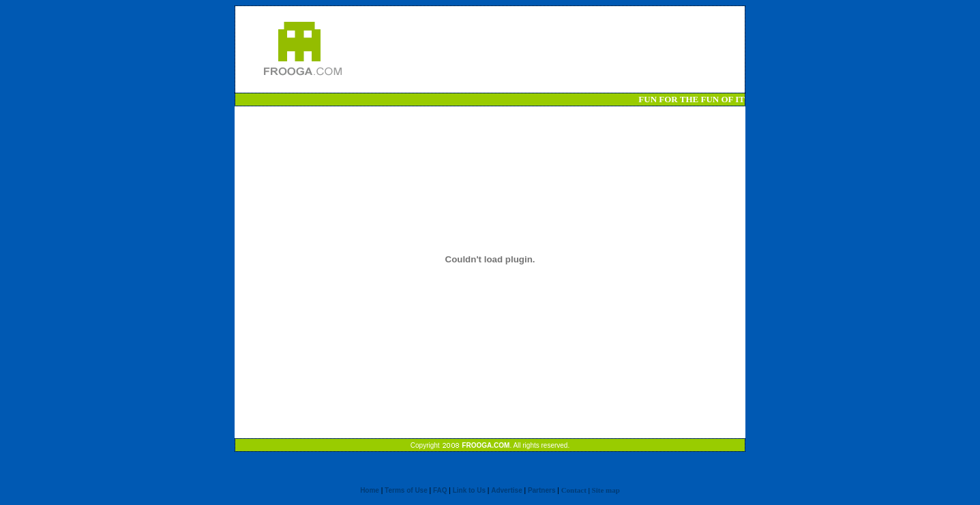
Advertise (507, 490)
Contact (574, 490)
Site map (606, 490)
